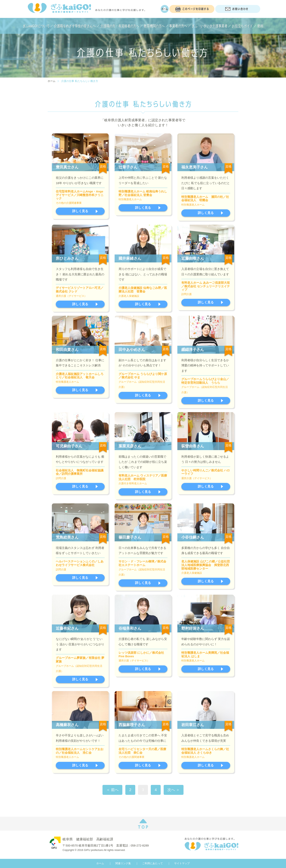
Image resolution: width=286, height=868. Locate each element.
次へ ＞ (174, 790)
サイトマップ (182, 863)
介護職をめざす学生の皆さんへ (75, 26)
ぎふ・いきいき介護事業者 (210, 26)
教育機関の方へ (154, 26)
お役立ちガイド (242, 26)
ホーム (52, 81)
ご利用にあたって (153, 863)
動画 (260, 26)
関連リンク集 (123, 863)
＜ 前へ (112, 790)
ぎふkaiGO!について (36, 26)
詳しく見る (80, 211)
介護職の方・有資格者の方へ (120, 26)
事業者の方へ (178, 26)
